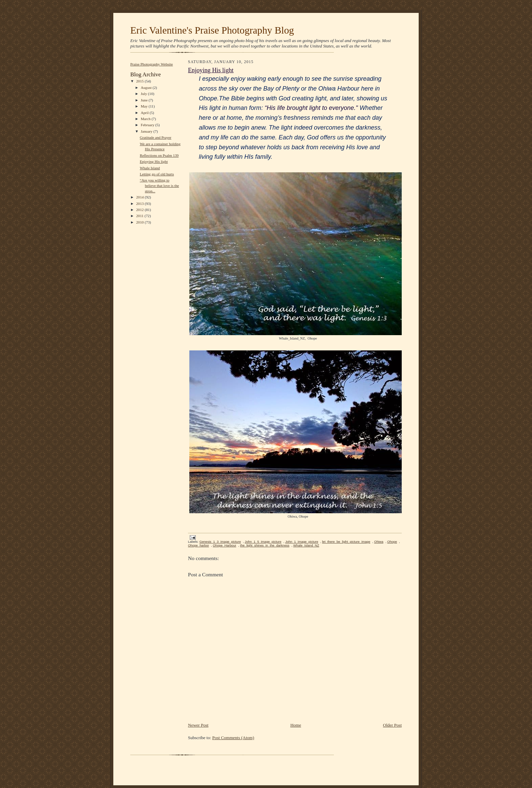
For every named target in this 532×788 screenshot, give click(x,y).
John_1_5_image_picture (263, 542)
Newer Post (198, 725)
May (145, 106)
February (148, 125)
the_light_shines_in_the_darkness (265, 545)
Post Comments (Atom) (233, 738)
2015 (140, 81)
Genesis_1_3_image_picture (220, 542)
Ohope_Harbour (224, 545)
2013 (140, 204)
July (144, 94)
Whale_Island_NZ (306, 545)
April (145, 113)
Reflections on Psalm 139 (159, 155)
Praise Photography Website (152, 64)
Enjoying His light (154, 161)
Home (296, 725)
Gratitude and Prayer (156, 137)
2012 (140, 210)
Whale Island (150, 168)
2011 (140, 216)
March (146, 119)
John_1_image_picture (302, 542)
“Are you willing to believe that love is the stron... (159, 185)
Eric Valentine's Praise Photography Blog (212, 30)
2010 (140, 222)
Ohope (392, 542)
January (147, 131)
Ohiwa (379, 542)
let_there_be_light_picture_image (346, 542)
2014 (140, 197)
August (147, 88)
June (145, 100)
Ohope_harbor (198, 545)
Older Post (392, 725)
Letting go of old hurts (157, 174)
